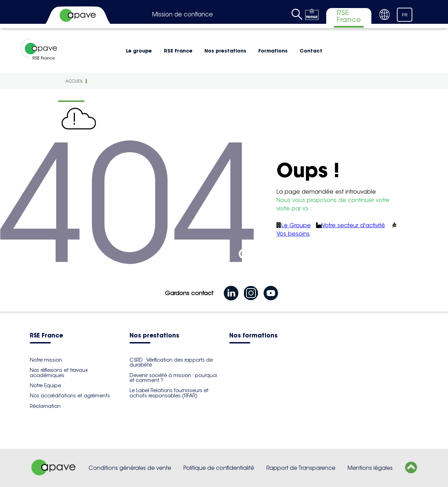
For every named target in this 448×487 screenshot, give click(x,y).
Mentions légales (370, 468)
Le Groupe (296, 225)
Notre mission (46, 360)
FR (405, 15)
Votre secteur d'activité (353, 225)
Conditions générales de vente (130, 468)
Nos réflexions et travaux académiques (59, 373)
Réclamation (45, 406)
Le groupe (139, 51)
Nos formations (253, 336)
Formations (273, 51)
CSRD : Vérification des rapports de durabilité (171, 362)
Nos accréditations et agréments (70, 396)
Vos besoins (293, 234)
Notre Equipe (45, 385)
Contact (311, 51)
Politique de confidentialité (219, 468)
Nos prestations (225, 51)
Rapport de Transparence (301, 468)
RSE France (178, 51)
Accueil (74, 81)
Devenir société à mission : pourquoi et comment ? (173, 378)
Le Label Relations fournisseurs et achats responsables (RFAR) (169, 393)
